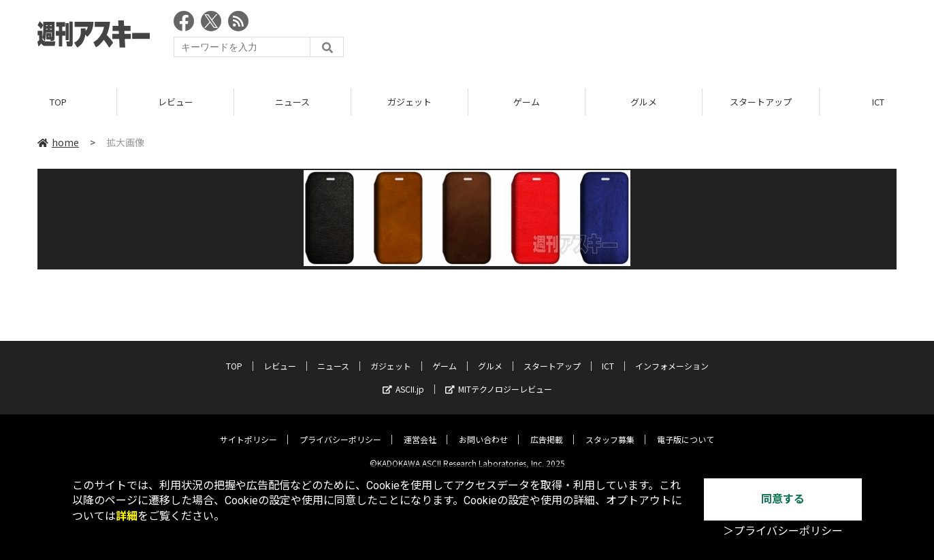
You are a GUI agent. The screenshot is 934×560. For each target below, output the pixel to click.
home (58, 142)
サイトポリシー (248, 429)
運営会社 (420, 429)
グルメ (644, 102)
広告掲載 (547, 429)
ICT (608, 356)
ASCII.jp (403, 379)
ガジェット (409, 102)
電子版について (686, 429)
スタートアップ (761, 102)
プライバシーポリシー (340, 429)
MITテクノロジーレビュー (499, 379)
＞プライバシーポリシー (783, 531)
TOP (58, 102)
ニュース (292, 102)
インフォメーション (672, 356)
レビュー (176, 102)
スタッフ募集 (610, 429)
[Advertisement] (649, 37)
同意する (783, 499)
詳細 (127, 516)
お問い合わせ (483, 429)
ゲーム (527, 102)
